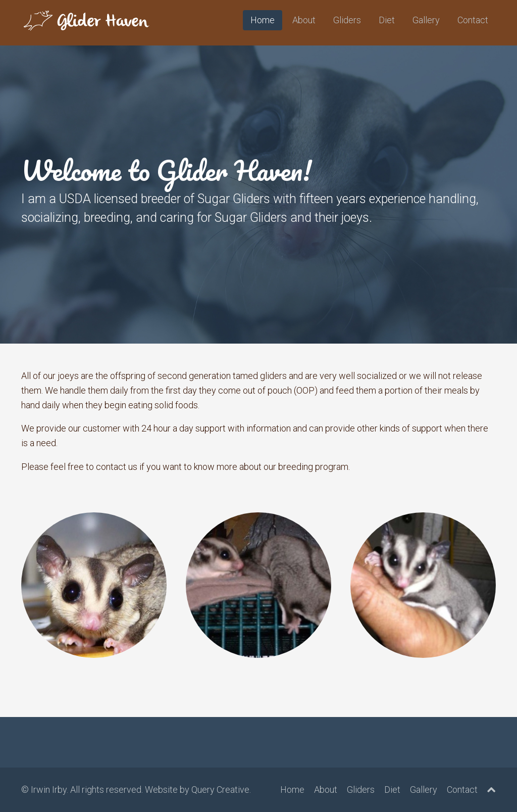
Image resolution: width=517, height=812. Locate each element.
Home (263, 20)
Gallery (426, 20)
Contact (473, 20)
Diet (387, 20)
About (304, 20)
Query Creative (220, 790)
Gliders (347, 20)
